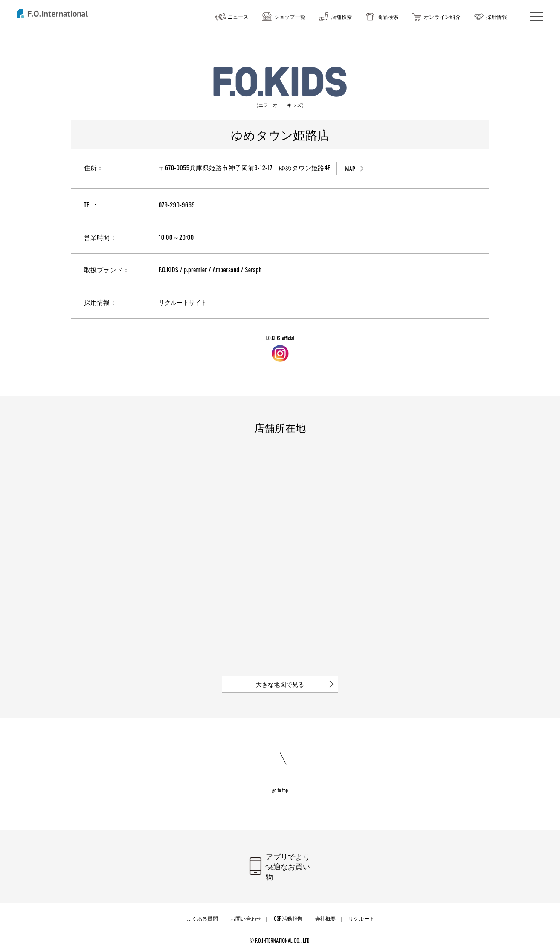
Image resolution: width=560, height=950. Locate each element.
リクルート (359, 914)
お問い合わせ (247, 914)
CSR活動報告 (288, 914)
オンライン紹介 (442, 16)
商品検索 (388, 16)
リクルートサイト (185, 302)
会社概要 (324, 914)
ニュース (238, 16)
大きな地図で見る (280, 684)
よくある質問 (203, 914)
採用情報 (497, 16)
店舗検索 (341, 16)
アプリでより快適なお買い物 (291, 867)
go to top (280, 789)
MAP (350, 168)
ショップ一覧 (290, 16)
